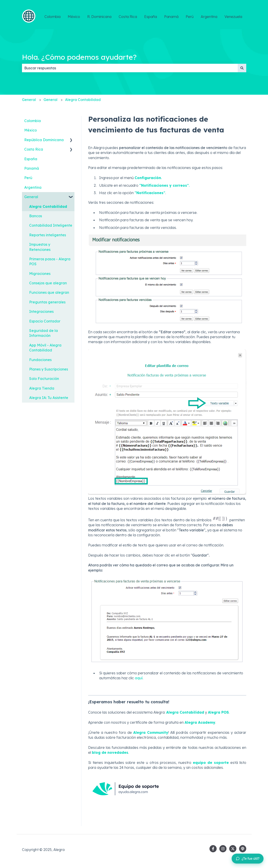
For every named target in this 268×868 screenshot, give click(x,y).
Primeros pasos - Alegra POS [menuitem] (50, 261)
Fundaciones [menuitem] (40, 360)
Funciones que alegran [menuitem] (49, 292)
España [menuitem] (31, 159)
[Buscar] (242, 68)
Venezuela (233, 17)
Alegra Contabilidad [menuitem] (48, 206)
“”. (164, 185)
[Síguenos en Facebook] (213, 849)
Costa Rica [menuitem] (34, 149)
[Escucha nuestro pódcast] (243, 849)
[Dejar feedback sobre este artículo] (248, 859)
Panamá (171, 17)
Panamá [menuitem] (32, 168)
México (74, 17)
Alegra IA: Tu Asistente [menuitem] (49, 398)
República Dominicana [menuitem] (44, 140)
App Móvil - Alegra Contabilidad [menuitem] (45, 348)
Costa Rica (128, 17)
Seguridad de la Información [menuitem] (44, 333)
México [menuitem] (31, 130)
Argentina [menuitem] (33, 187)
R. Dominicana (99, 17)
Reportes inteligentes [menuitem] (48, 235)
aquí (139, 678)
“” (150, 193)
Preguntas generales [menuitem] (47, 302)
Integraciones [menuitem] (41, 311)
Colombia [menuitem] (33, 121)
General (29, 100)
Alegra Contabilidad (83, 100)
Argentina (209, 17)
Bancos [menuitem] (36, 216)
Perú (190, 17)
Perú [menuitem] (28, 178)
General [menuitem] (31, 197)
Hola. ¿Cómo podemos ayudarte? (79, 57)
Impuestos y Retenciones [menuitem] (40, 247)
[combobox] (130, 68)
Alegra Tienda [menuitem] (42, 388)
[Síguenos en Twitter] (233, 849)
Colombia (52, 17)
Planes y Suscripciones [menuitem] (49, 369)
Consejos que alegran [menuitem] (48, 283)
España (151, 17)
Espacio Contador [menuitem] (45, 321)
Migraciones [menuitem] (40, 274)
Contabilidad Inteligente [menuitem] (51, 225)
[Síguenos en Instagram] (223, 849)
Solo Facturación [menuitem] (44, 379)
